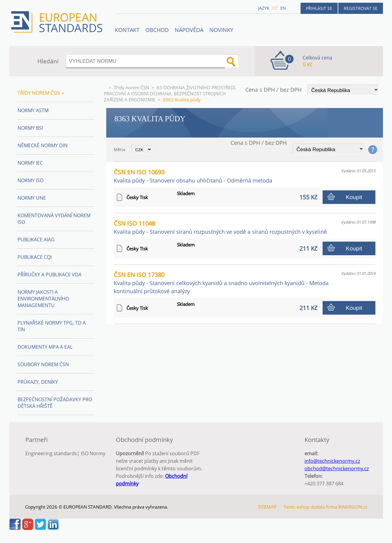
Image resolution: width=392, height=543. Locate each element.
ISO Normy (93, 453)
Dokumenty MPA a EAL (45, 347)
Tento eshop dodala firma (310, 507)
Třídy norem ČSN (131, 87)
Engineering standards (51, 453)
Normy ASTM (33, 110)
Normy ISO (30, 180)
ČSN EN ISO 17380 (221, 283)
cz (275, 8)
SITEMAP (267, 507)
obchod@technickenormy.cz (337, 468)
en (283, 8)
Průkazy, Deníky (38, 382)
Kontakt (127, 30)
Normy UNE (32, 198)
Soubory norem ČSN (43, 364)
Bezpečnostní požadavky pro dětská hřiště (55, 403)
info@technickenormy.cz (332, 461)
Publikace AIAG (36, 240)
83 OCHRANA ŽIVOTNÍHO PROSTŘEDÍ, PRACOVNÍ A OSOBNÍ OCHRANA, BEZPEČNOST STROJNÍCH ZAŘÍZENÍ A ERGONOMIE (170, 94)
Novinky (221, 30)
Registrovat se (361, 8)
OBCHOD (157, 30)
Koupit (354, 197)
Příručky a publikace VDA (49, 275)
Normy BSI (30, 128)
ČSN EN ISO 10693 (193, 176)
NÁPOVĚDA (189, 30)
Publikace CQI (35, 257)
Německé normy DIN (43, 145)
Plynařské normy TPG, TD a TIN (52, 326)
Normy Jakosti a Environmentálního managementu (43, 299)
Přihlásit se (319, 8)
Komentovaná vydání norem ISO (54, 219)
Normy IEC (30, 163)
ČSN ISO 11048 (220, 227)
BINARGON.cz (353, 507)
